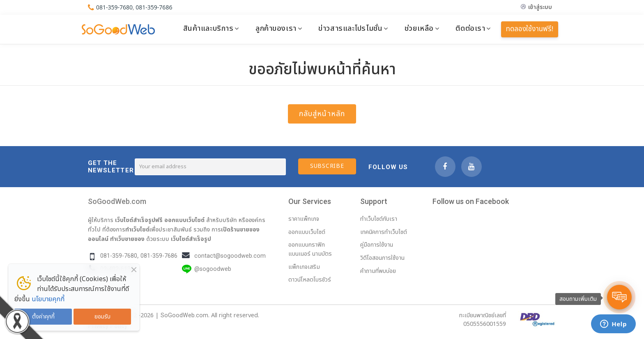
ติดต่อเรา (470, 28)
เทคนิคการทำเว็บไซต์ (384, 232)
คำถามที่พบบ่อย (378, 271)
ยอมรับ (102, 317)
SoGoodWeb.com (117, 201)
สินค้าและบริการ (208, 28)
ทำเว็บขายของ (127, 239)
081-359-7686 (154, 7)
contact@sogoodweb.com (230, 256)
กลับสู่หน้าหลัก (322, 114)
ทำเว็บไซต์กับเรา (379, 219)
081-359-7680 (114, 7)
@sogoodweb (213, 269)
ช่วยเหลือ (419, 28)
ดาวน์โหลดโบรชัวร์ (310, 280)
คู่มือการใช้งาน (377, 245)
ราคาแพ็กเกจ (304, 219)
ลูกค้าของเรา (276, 28)
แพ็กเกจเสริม (304, 267)
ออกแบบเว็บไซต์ (184, 220)
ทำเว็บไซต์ (137, 229)
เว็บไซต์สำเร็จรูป (191, 239)
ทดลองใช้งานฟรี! (530, 29)
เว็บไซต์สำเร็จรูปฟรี (139, 220)
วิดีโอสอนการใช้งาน (382, 258)
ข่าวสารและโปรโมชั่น (350, 28)
